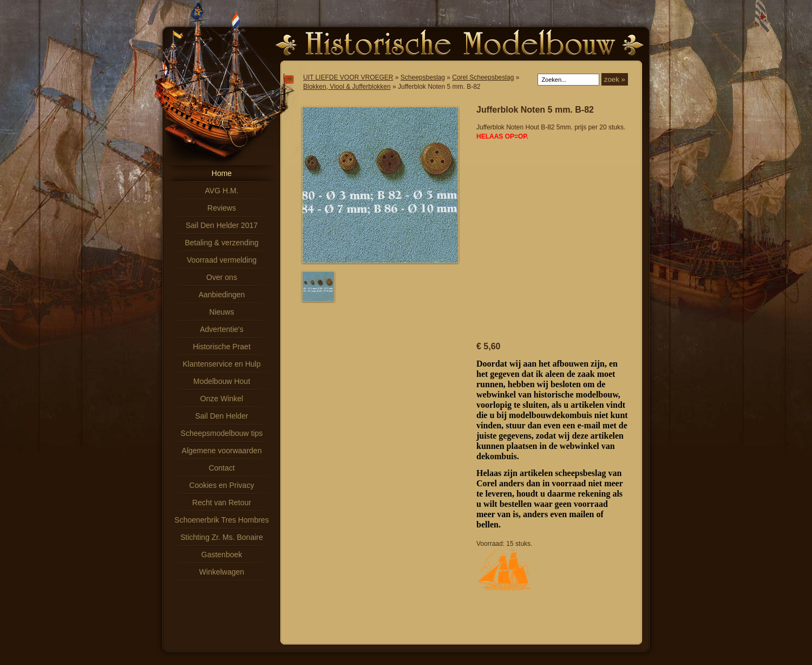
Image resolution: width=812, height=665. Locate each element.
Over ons (222, 277)
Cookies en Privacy (222, 485)
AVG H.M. (222, 191)
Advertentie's (222, 329)
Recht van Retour (222, 503)
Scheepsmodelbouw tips (222, 433)
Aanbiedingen (222, 295)
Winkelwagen (222, 572)
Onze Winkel (222, 399)
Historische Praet (222, 347)
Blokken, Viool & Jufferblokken (347, 87)
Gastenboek (222, 555)
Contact (221, 468)
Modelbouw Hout (222, 381)
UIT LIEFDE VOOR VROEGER (348, 77)
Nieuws (222, 312)
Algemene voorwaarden (222, 451)
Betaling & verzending (221, 243)
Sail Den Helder (221, 416)
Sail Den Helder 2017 (222, 225)
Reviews (222, 208)
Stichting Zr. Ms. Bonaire (222, 537)
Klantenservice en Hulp (222, 364)
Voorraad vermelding (222, 260)
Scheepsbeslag (423, 77)
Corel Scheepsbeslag (483, 77)
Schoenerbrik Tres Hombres (221, 520)
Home (222, 173)
